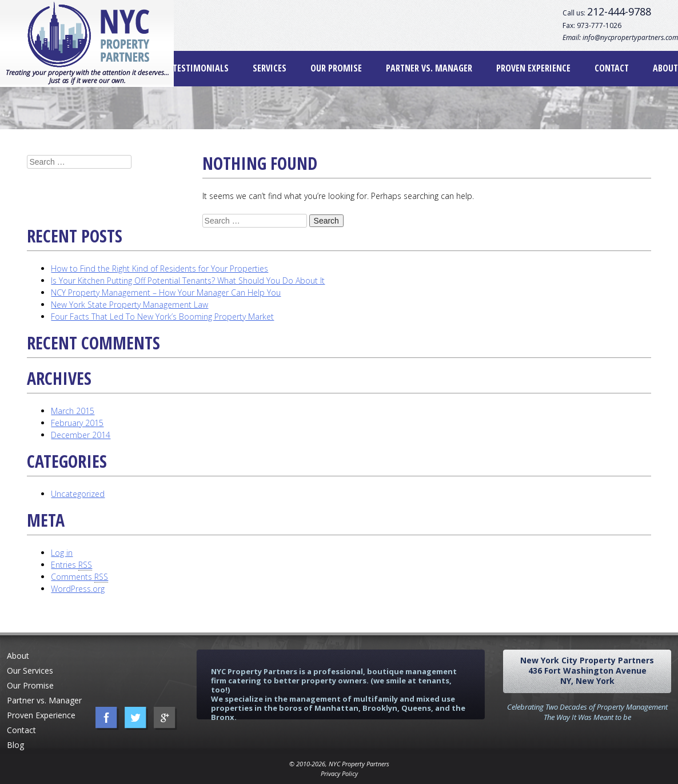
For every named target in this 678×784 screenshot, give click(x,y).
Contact (612, 68)
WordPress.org (78, 589)
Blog (15, 745)
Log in (62, 553)
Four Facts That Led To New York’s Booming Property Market (162, 317)
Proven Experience (533, 68)
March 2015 (73, 411)
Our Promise (336, 68)
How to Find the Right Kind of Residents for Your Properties (159, 268)
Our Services (30, 670)
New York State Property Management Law (129, 305)
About (665, 68)
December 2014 (81, 435)
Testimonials (201, 68)
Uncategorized (78, 494)
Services (270, 68)
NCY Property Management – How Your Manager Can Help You (166, 292)
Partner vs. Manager (429, 68)
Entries (71, 565)
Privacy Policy (339, 773)
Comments (79, 577)
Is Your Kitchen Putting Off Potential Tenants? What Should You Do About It (188, 280)
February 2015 (77, 423)
